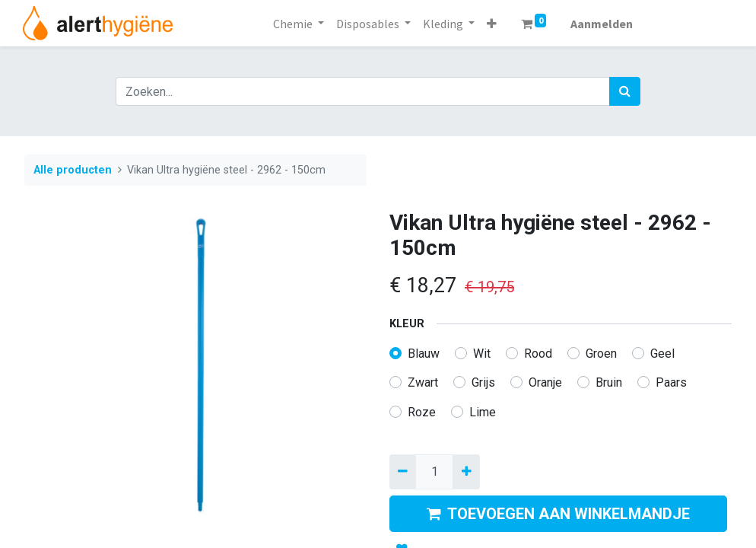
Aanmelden (602, 24)
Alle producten (73, 170)
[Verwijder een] (403, 472)
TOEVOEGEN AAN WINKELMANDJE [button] (558, 514)
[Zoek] (625, 91)
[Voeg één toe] (466, 472)
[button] (492, 24)
